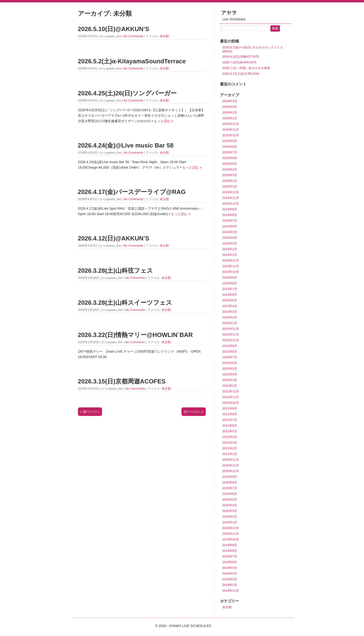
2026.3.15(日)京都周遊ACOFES (122, 381)
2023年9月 (230, 278)
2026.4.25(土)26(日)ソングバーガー (127, 93)
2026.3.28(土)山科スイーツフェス (125, 303)
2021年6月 (230, 426)
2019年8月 (230, 551)
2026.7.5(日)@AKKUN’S (239, 62)
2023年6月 (230, 295)
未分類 (164, 36)
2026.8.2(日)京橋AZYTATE (241, 57)
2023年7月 (230, 289)
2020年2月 (230, 517)
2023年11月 (231, 266)
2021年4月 (230, 437)
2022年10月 (231, 340)
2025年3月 (230, 175)
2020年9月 (230, 477)
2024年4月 (230, 238)
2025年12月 (231, 124)
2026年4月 (230, 101)
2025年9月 (230, 141)
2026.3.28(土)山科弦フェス (116, 271)
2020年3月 (230, 511)
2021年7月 (230, 420)
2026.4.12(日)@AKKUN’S (114, 238)
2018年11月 (231, 591)
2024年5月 (230, 232)
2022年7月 (230, 357)
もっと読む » (164, 121)
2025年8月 (230, 147)
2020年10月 (231, 471)
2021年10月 (231, 403)
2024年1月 (230, 255)
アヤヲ (229, 13)
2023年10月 (231, 272)
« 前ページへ (90, 412)
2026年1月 (230, 118)
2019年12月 (231, 528)
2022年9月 (230, 346)
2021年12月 (231, 391)
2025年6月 (230, 158)
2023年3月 (230, 312)
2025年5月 (230, 164)
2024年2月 (230, 249)
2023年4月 (230, 306)
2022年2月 (230, 386)
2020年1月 (230, 522)
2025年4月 (230, 169)
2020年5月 (230, 500)
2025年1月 (230, 187)
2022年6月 (230, 363)
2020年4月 (230, 505)
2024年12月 (231, 192)
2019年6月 (230, 562)
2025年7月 (230, 152)
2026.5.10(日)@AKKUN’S (114, 29)
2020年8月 (230, 482)
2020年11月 (231, 465)
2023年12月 (231, 260)
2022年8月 (230, 352)
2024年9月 (230, 209)
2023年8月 (230, 283)
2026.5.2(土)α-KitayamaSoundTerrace (132, 61)
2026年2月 (230, 113)
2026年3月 (230, 107)
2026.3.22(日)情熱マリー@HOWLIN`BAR (135, 335)
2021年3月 (230, 443)
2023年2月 (230, 317)
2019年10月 (231, 539)
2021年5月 (230, 431)
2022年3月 (230, 380)
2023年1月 (230, 323)
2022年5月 (230, 369)
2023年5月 (230, 300)
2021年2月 (230, 448)
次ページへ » (193, 412)
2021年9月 (230, 408)
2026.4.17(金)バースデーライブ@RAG (132, 192)
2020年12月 (231, 460)
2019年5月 (230, 568)
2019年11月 (231, 534)
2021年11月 (231, 397)
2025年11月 (231, 130)
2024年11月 (231, 198)
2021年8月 (230, 414)
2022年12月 (231, 329)
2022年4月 (230, 374)
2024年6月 (230, 226)
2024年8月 (230, 215)
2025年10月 (231, 135)
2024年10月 (231, 204)
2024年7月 (230, 221)
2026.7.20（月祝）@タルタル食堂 (246, 68)
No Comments (133, 36)
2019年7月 (230, 556)
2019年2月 (230, 585)
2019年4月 (230, 574)
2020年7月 (230, 488)
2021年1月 (230, 454)
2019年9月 (230, 545)
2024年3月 (230, 243)
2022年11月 (231, 334)
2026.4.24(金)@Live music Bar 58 (126, 145)
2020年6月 (230, 494)
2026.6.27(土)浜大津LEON (241, 74)
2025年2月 (230, 181)
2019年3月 (230, 579)
